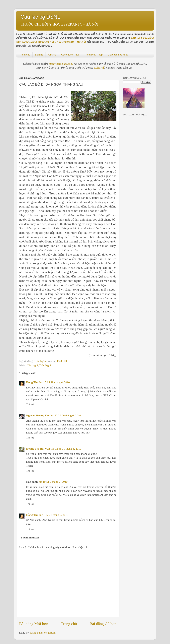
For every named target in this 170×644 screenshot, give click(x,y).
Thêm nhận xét (30, 537)
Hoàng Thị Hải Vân (38, 449)
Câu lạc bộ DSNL (40, 17)
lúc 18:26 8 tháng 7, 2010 (54, 515)
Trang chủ (25, 55)
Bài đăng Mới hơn (34, 624)
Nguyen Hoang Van (38, 415)
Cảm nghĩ (32, 365)
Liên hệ (39, 55)
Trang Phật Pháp (94, 55)
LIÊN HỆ (99, 68)
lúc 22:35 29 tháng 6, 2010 (66, 415)
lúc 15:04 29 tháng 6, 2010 (54, 382)
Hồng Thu (32, 382)
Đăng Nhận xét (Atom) (43, 633)
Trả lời (30, 404)
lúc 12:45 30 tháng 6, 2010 (66, 449)
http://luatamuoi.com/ (61, 64)
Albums (52, 55)
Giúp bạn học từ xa (118, 55)
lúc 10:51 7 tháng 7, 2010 (53, 482)
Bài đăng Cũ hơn (103, 624)
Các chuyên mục (70, 55)
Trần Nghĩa (41, 361)
